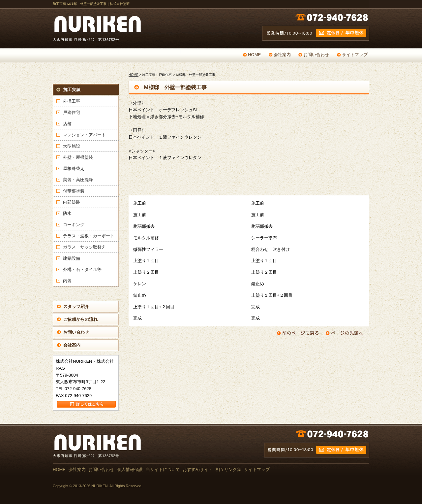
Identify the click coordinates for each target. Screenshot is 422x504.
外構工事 (72, 101)
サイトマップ (355, 55)
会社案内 (282, 55)
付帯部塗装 (74, 191)
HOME (254, 55)
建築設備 (72, 258)
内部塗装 (72, 202)
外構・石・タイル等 (82, 269)
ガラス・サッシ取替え (84, 247)
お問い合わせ (316, 55)
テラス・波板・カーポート (89, 236)
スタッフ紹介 (76, 306)
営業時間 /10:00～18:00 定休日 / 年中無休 (316, 29)
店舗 (67, 124)
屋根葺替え (74, 168)
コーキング (74, 225)
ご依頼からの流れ (80, 319)
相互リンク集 (228, 470)
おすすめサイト (198, 470)
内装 (67, 281)
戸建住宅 (72, 112)
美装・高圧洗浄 (78, 180)
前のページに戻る (298, 333)
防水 (67, 213)
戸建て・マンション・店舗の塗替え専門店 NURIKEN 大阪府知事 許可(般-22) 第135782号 (99, 29)
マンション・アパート (84, 135)
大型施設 (72, 146)
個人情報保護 (130, 470)
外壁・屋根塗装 (78, 157)
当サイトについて (163, 470)
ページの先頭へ (347, 333)
